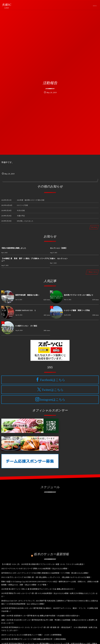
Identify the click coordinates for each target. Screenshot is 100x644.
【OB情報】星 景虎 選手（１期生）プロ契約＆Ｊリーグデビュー (26, 260)
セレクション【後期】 (59, 248)
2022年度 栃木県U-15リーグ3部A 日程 (31, 202)
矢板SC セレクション (59, 258)
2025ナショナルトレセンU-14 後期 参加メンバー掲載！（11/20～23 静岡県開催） (32, 635)
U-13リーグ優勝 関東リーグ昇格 (77, 310)
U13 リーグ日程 (22, 207)
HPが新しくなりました (25, 223)
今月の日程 (21, 212)
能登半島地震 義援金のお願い (27, 295)
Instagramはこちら (53, 400)
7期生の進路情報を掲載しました (14, 248)
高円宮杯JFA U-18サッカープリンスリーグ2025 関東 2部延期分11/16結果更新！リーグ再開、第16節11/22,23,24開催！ (45, 573)
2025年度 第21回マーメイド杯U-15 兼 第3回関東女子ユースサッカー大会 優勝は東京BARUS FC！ (38, 589)
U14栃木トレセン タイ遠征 (26, 326)
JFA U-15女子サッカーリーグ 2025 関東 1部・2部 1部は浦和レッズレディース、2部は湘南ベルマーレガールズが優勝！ (46, 577)
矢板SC (7, 5)
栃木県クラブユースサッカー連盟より (79, 295)
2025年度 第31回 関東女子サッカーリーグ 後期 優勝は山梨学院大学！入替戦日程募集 (34, 639)
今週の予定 (21, 217)
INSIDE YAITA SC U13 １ (26, 310)
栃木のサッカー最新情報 (51, 553)
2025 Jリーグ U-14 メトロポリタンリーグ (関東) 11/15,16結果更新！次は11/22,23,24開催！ (35, 569)
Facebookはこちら (53, 380)
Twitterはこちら (53, 390)
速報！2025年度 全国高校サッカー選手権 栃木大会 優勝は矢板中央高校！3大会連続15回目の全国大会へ (41, 616)
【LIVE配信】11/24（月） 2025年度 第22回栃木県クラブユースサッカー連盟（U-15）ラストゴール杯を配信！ (43, 564)
